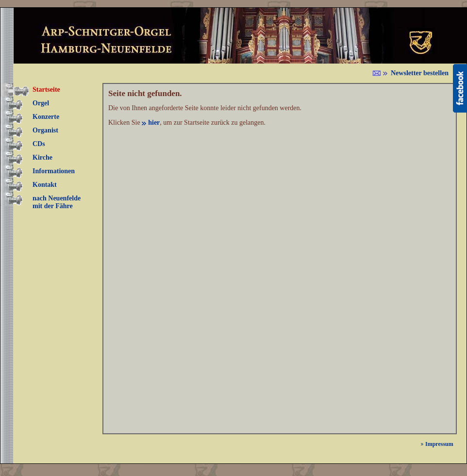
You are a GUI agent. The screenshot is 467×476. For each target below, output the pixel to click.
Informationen (54, 171)
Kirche (42, 157)
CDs (39, 144)
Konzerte (46, 117)
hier (154, 123)
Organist (45, 130)
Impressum (439, 444)
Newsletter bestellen (420, 73)
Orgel (41, 103)
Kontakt (45, 185)
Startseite (46, 90)
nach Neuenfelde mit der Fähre (57, 202)
